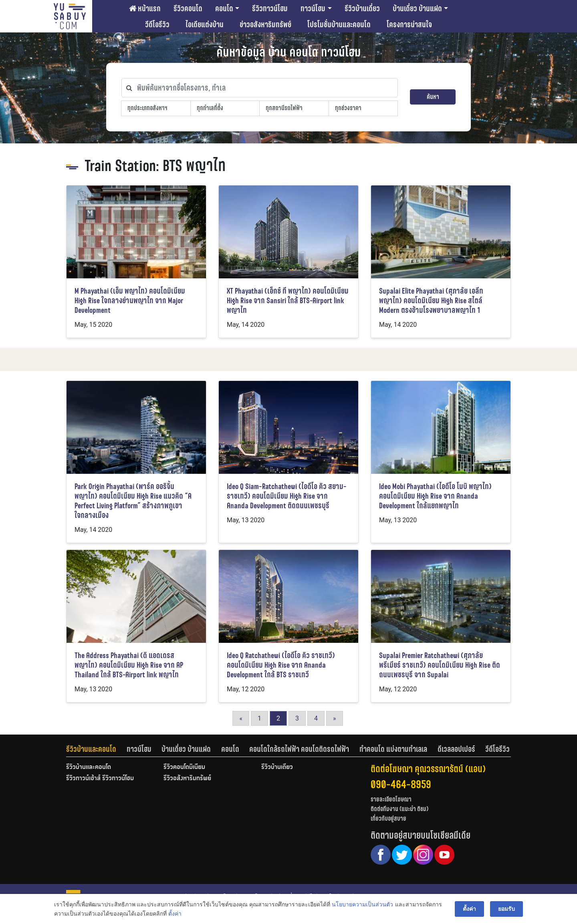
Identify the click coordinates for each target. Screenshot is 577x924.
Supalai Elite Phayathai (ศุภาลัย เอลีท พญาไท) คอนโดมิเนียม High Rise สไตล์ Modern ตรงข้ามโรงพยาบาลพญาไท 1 (431, 301)
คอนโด (224, 8)
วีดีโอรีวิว (157, 24)
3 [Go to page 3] (297, 718)
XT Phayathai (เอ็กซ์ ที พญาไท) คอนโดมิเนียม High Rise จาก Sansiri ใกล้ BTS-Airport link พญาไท (288, 301)
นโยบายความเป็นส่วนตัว (362, 904)
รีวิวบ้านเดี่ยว (362, 8)
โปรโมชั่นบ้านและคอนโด (339, 24)
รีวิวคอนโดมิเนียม (184, 767)
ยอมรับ (506, 909)
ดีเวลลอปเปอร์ (456, 749)
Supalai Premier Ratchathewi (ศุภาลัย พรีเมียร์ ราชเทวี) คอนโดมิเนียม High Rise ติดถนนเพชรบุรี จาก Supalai (440, 665)
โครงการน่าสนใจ (409, 24)
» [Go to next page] (335, 718)
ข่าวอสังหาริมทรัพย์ (265, 24)
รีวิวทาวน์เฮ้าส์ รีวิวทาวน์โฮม (100, 779)
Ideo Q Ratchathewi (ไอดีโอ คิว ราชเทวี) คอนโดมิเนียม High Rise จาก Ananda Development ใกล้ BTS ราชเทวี (281, 665)
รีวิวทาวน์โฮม (270, 8)
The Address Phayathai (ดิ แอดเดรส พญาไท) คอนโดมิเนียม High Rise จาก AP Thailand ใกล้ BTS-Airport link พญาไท (129, 665)
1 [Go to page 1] (259, 718)
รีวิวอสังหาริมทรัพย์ (187, 779)
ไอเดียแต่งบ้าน (205, 24)
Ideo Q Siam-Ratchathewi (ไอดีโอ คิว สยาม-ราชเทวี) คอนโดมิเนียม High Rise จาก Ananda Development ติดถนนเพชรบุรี (287, 496)
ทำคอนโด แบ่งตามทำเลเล (393, 749)
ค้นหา (433, 97)
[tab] (96, 749)
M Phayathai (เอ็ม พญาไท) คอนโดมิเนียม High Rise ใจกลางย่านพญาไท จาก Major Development (130, 301)
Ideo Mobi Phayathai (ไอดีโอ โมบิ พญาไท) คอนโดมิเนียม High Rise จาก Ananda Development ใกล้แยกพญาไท (435, 496)
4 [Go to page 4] (316, 718)
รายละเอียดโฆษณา (391, 799)
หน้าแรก (145, 8)
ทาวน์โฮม (313, 8)
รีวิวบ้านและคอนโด (91, 749)
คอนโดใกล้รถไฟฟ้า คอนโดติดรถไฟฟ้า (299, 749)
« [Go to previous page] (241, 718)
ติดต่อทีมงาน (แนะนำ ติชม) (399, 809)
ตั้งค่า (175, 914)
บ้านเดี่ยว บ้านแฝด (417, 8)
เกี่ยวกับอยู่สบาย (388, 818)
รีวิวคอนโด (188, 8)
